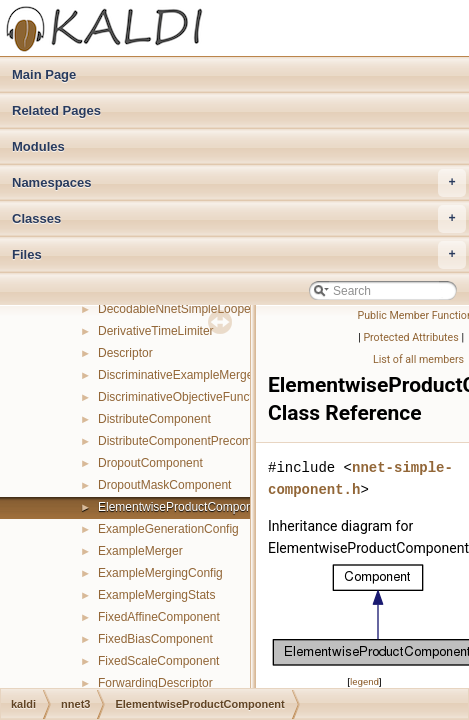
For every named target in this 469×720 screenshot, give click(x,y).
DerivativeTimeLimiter (156, 331)
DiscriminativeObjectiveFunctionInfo (193, 397)
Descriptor (125, 353)
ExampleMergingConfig (160, 573)
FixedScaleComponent (158, 661)
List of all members (418, 359)
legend (364, 681)
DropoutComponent (150, 463)
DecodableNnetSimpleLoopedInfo (187, 309)
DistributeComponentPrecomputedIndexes (211, 441)
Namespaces (239, 183)
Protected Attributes (410, 337)
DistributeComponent (154, 419)
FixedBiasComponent (155, 639)
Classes (239, 219)
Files (239, 255)
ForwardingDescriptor (155, 683)
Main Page (44, 74)
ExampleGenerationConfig (168, 529)
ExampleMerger (140, 551)
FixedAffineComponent (159, 617)
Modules (38, 146)
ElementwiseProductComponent (183, 507)
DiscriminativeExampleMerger (177, 375)
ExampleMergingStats (156, 595)
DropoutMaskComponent (164, 485)
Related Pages (56, 110)
